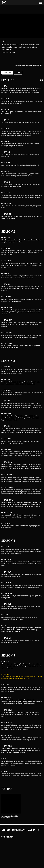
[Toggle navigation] (40, 3)
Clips (18, 73)
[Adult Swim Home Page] (7, 3)
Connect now (37, 65)
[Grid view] (41, 80)
